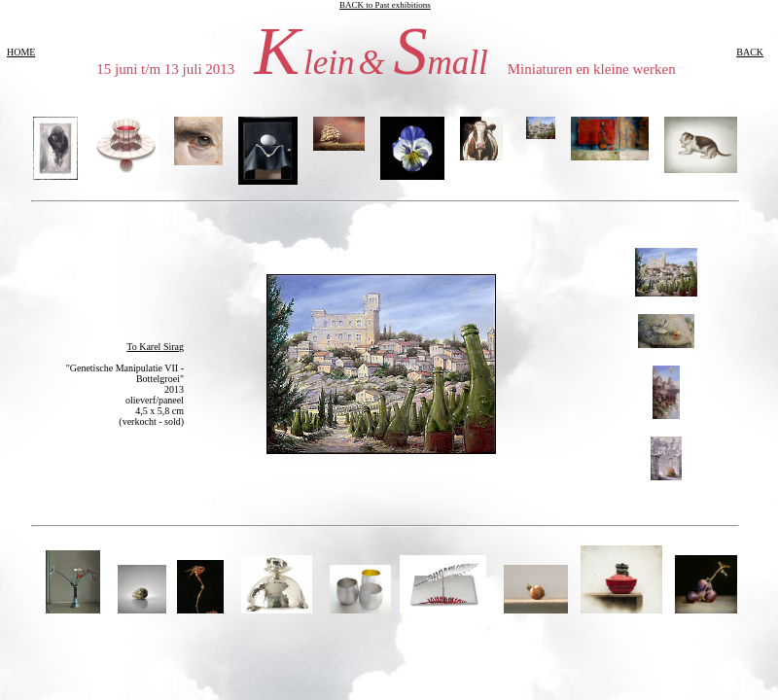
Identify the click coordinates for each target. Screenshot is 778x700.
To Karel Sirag (155, 347)
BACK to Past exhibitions (385, 5)
